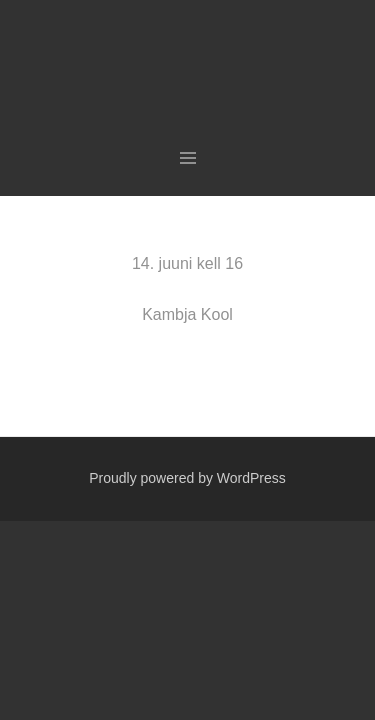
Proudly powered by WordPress (187, 478)
